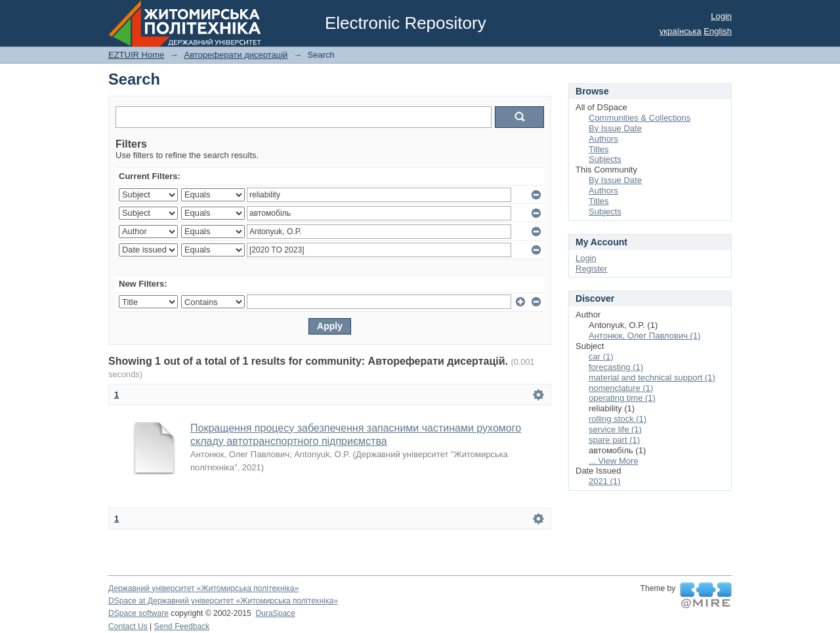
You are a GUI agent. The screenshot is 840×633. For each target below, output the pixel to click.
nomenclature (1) (621, 388)
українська (681, 31)
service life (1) (615, 429)
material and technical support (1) (652, 378)
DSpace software (138, 613)
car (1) (601, 357)
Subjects (605, 159)
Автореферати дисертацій (236, 55)
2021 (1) (604, 481)
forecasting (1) (616, 367)
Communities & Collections (640, 118)
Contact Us (128, 626)
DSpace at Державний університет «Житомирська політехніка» (223, 601)
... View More (614, 461)
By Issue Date (615, 128)
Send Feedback (182, 626)
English (718, 31)
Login (721, 16)
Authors (603, 139)
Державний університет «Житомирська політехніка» (203, 588)
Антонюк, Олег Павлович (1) (644, 336)
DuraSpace (275, 613)
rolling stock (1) (618, 419)
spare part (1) (614, 440)
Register (591, 269)
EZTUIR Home (136, 55)
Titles (599, 149)
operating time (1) (622, 398)
